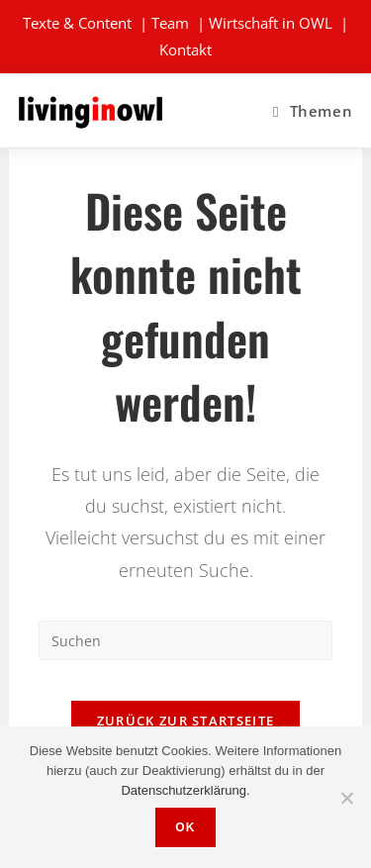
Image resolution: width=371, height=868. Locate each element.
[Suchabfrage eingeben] (185, 640)
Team (170, 23)
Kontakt (185, 49)
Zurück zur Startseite (185, 721)
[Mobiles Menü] (313, 111)
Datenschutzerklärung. (185, 790)
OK (185, 827)
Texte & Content (77, 23)
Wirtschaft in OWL (271, 23)
